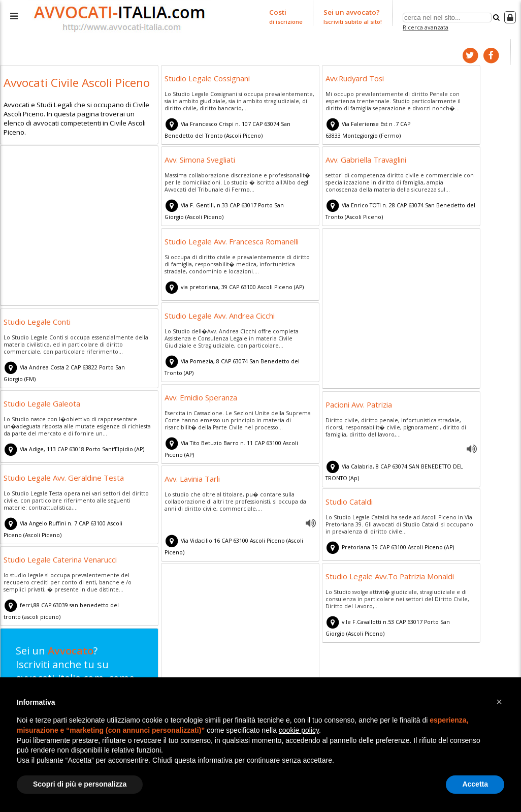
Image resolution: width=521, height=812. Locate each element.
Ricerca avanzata (425, 27)
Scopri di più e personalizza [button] (80, 784)
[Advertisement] (79, 227)
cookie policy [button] (299, 730)
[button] (499, 702)
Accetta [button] (475, 784)
